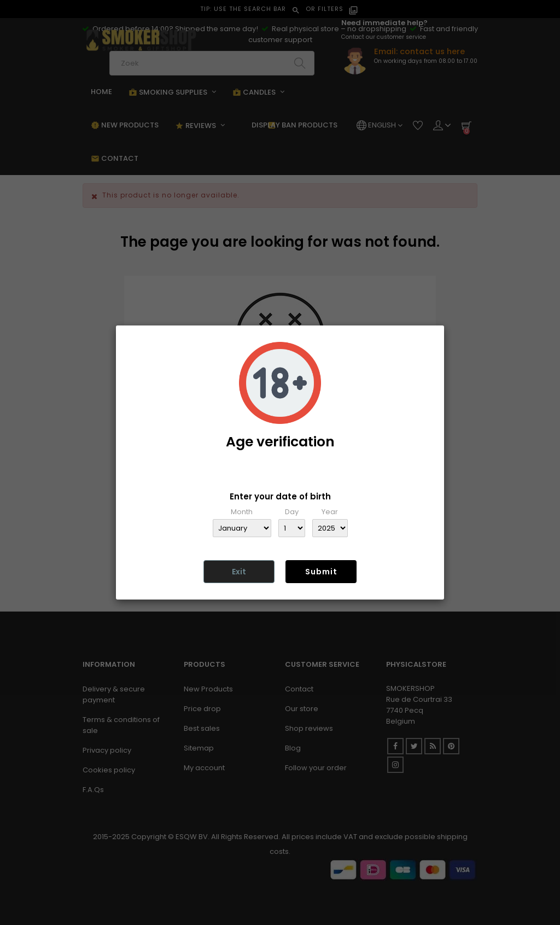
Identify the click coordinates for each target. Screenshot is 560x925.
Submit (321, 572)
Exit (239, 572)
